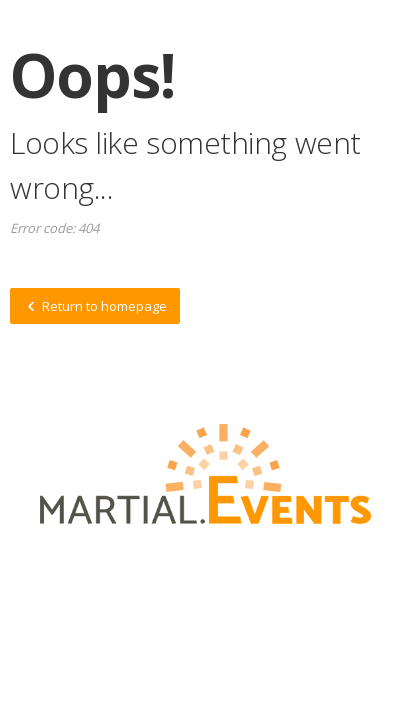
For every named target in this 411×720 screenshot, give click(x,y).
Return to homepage (95, 306)
